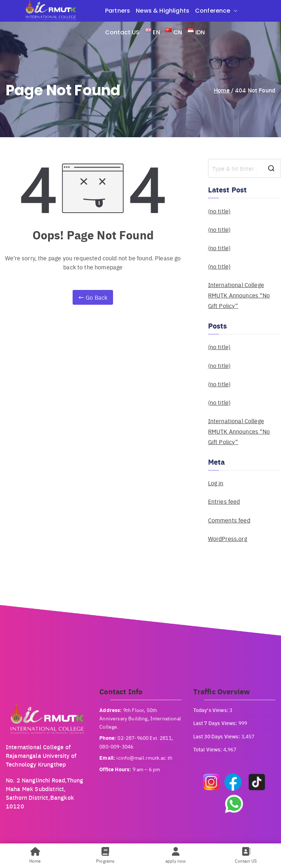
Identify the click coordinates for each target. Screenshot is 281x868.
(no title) (219, 211)
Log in (216, 483)
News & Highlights (163, 11)
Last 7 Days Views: (216, 723)
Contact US (122, 32)
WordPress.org (228, 539)
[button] (234, 11)
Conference (216, 11)
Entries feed (224, 501)
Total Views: (208, 749)
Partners (118, 11)
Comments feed (229, 520)
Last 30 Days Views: (217, 736)
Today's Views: (211, 710)
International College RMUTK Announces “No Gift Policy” (239, 295)
